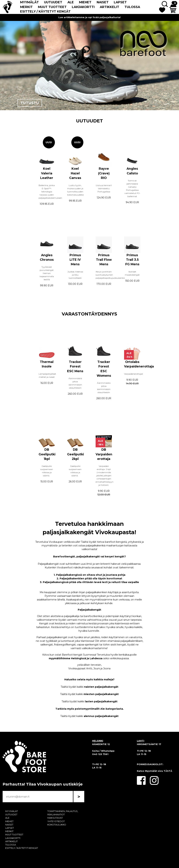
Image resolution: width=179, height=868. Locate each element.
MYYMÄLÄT (29, 2)
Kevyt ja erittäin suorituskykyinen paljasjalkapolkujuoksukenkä (110, 275)
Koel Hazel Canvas (75, 173)
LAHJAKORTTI (83, 7)
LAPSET (120, 2)
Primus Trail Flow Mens (104, 260)
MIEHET (85, 2)
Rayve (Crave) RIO (104, 173)
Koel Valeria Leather (47, 173)
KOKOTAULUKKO (57, 825)
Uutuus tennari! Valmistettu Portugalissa (104, 188)
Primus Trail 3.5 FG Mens (132, 260)
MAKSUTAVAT (55, 818)
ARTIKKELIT (110, 7)
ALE (71, 2)
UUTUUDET (53, 2)
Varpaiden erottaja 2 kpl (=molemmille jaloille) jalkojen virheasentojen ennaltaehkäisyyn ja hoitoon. (105, 476)
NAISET (103, 2)
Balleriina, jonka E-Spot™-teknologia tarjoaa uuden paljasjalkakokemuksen (50, 192)
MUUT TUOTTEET (52, 7)
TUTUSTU (30, 103)
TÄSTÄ (168, 771)
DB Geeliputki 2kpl (76, 454)
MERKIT (26, 7)
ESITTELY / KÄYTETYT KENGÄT (45, 11)
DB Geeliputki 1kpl (47, 454)
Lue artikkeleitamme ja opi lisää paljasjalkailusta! (89, 17)
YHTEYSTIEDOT (56, 821)
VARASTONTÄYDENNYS (89, 314)
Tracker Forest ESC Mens (75, 366)
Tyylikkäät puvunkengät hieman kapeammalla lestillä (47, 273)
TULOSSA (132, 7)
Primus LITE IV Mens (75, 260)
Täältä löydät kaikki (89, 687)
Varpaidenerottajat (134, 374)
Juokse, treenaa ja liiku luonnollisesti (75, 275)
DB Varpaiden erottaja (104, 454)
